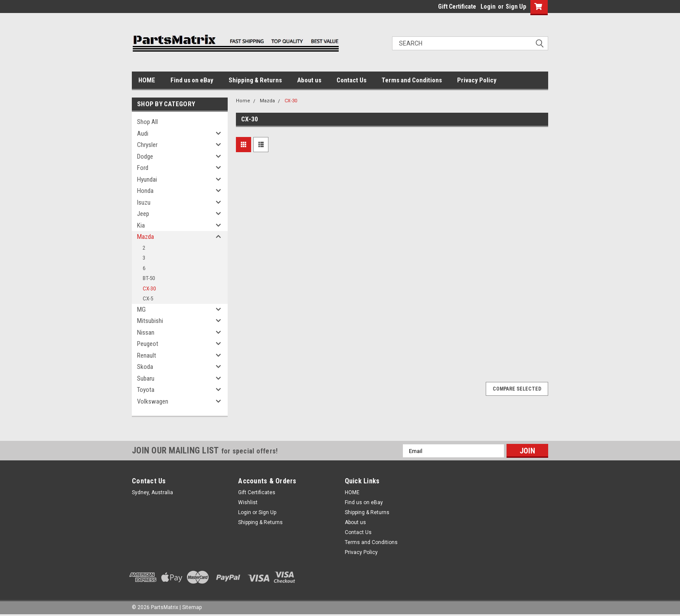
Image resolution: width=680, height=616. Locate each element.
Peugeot (148, 344)
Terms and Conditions (412, 80)
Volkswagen (153, 401)
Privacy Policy (477, 80)
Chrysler (147, 145)
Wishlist (248, 502)
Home (243, 101)
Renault (147, 355)
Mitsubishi (150, 321)
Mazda (145, 237)
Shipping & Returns (255, 80)
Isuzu (144, 202)
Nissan (146, 332)
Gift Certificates (257, 492)
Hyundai (147, 179)
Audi (143, 134)
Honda (145, 191)
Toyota (146, 390)
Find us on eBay (192, 80)
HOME (147, 80)
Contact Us (351, 80)
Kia (141, 225)
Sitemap (192, 607)
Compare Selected (517, 389)
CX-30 (149, 288)
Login (488, 7)
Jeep (143, 214)
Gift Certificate (457, 7)
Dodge (145, 156)
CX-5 (148, 298)
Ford (143, 168)
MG (141, 310)
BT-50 (149, 278)
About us (309, 80)
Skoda (145, 367)
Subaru (146, 378)
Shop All (147, 122)
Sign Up (516, 7)
